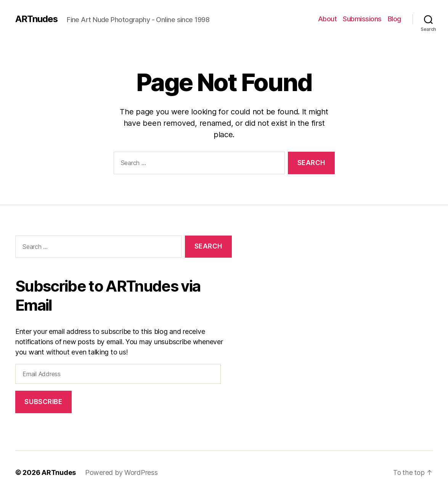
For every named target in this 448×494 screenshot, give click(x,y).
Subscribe (43, 402)
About (328, 19)
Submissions (362, 19)
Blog (394, 19)
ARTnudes (37, 19)
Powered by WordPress (121, 472)
